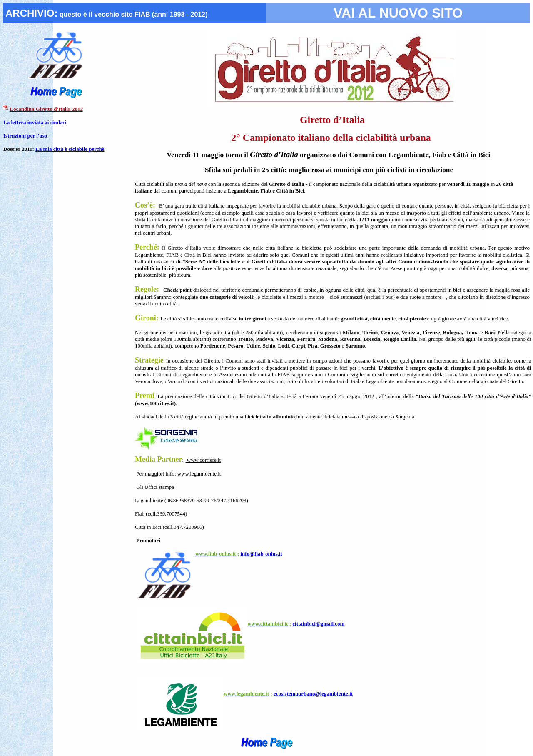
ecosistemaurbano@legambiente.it (313, 694)
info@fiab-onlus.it (261, 554)
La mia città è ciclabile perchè (70, 149)
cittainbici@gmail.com (318, 624)
